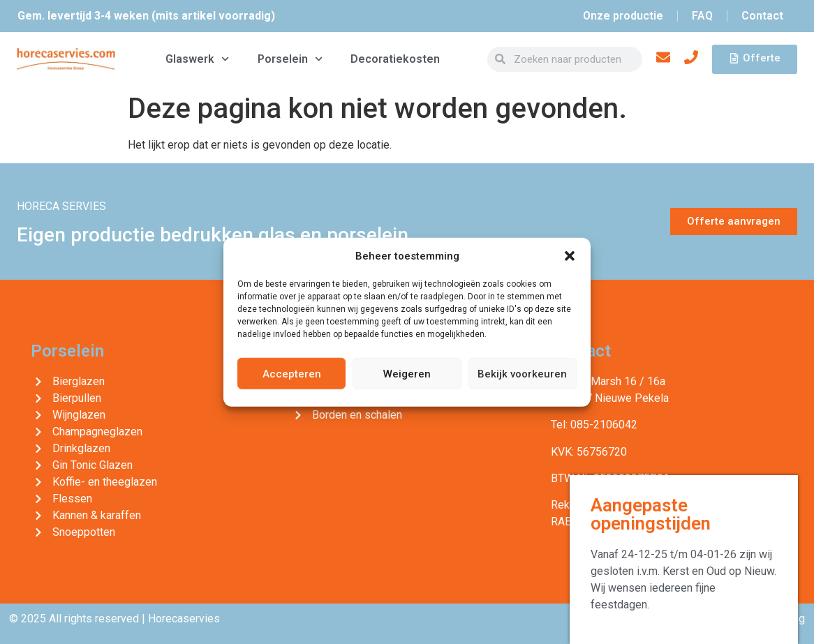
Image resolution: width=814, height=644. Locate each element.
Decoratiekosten (395, 59)
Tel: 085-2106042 (594, 425)
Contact (762, 16)
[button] (570, 256)
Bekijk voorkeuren (522, 373)
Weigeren (407, 373)
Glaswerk (197, 59)
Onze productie (623, 16)
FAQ (702, 16)
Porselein (290, 59)
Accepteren (292, 373)
